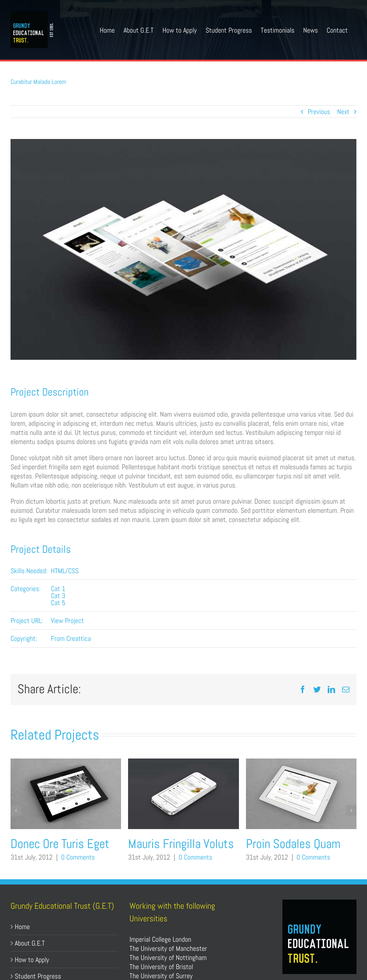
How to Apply (32, 960)
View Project (67, 621)
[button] (16, 810)
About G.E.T (30, 943)
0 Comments (78, 857)
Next (343, 112)
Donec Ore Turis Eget (60, 844)
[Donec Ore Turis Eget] (66, 763)
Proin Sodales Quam (293, 844)
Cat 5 (58, 603)
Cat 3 (58, 596)
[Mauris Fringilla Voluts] (183, 763)
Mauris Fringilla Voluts (181, 844)
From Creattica (71, 638)
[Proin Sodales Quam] (301, 763)
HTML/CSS (65, 571)
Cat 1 (58, 589)
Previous (319, 112)
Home (22, 927)
